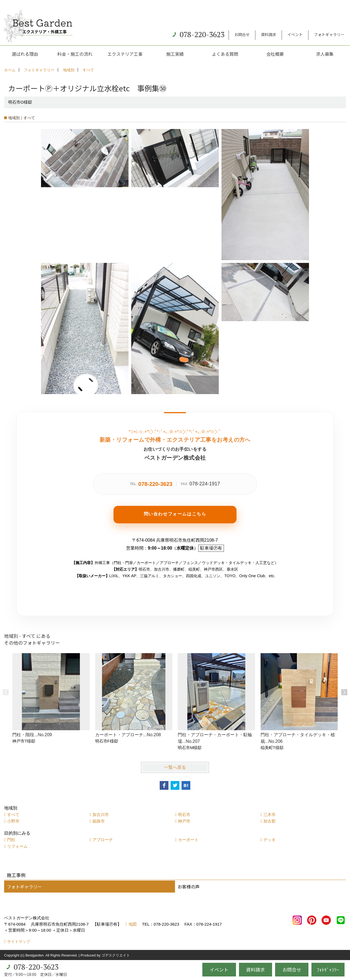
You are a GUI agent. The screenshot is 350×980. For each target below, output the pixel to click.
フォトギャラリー (329, 34)
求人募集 (325, 54)
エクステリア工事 (125, 54)
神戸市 (184, 821)
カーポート (188, 840)
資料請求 (269, 34)
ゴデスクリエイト (116, 955)
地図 (133, 924)
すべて (13, 815)
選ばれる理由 (25, 54)
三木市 (269, 815)
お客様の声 (189, 887)
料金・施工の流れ (75, 54)
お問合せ (242, 34)
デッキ (269, 840)
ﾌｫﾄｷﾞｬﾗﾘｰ (328, 969)
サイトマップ (19, 941)
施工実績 (175, 54)
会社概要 (275, 54)
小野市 (13, 821)
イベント (295, 34)
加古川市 (101, 815)
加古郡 (269, 821)
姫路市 (99, 821)
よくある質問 (225, 54)
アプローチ (103, 840)
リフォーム (17, 846)
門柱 (11, 840)
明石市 (184, 815)
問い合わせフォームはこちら (175, 514)
